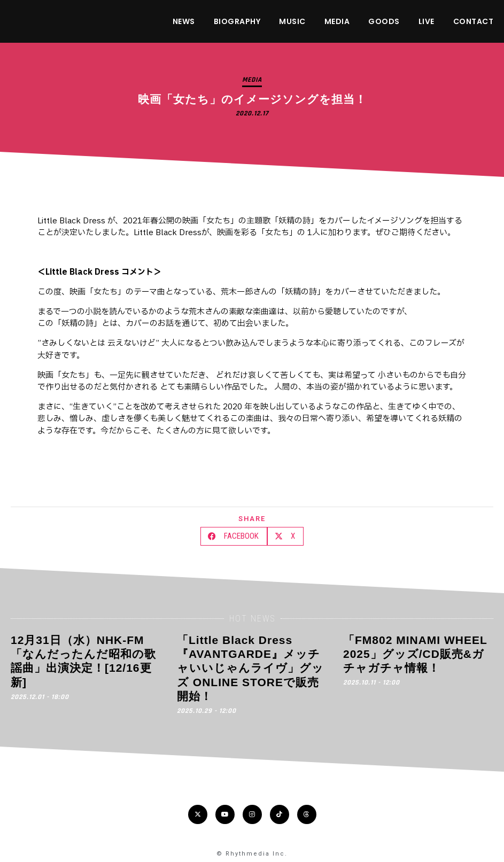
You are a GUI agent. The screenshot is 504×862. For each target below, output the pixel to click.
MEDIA (337, 21)
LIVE (427, 21)
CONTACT (474, 21)
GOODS (384, 21)
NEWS (184, 21)
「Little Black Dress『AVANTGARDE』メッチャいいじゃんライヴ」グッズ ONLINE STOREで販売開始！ (250, 668)
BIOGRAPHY (237, 21)
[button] (234, 536)
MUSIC (292, 21)
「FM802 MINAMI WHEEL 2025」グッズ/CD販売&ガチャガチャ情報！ (415, 654)
